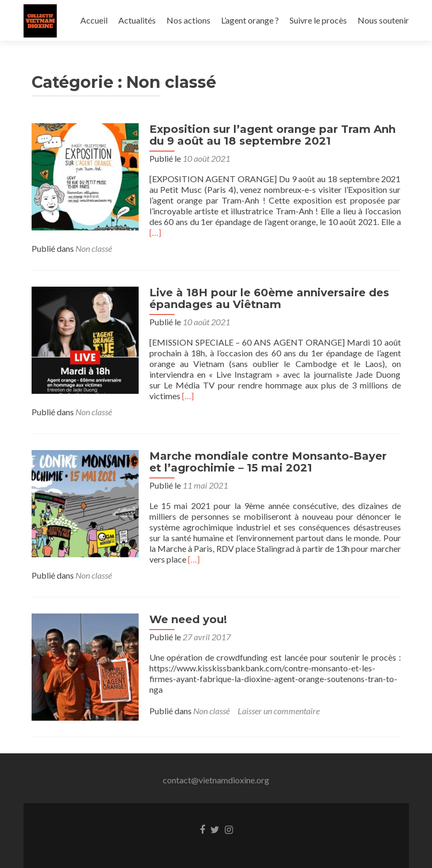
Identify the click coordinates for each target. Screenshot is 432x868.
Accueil (94, 20)
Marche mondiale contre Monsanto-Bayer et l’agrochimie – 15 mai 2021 (268, 462)
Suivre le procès (318, 20)
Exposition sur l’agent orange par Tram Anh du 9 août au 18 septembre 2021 (272, 135)
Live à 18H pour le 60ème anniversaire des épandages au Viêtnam (269, 298)
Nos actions (188, 20)
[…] (155, 232)
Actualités (137, 20)
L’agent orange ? (250, 20)
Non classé (94, 248)
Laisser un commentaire (279, 711)
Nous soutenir (383, 20)
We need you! (188, 619)
